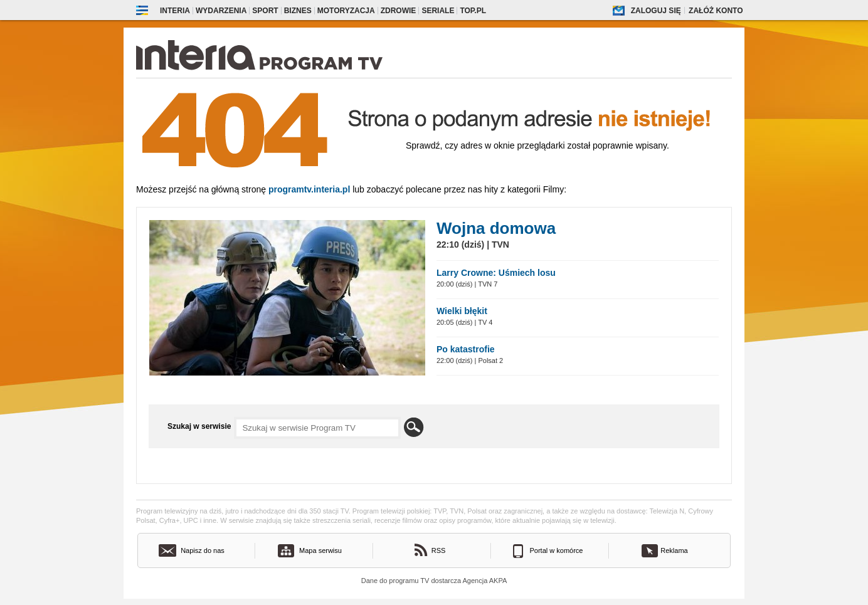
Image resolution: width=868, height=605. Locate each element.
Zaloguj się (656, 11)
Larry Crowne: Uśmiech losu (496, 273)
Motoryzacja (346, 11)
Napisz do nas (203, 550)
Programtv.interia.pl (309, 189)
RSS (439, 550)
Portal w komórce (557, 550)
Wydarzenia (221, 11)
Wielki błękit (462, 311)
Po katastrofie (466, 349)
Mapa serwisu (320, 550)
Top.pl (473, 11)
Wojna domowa (496, 228)
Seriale (438, 11)
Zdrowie (399, 11)
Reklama (674, 550)
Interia (175, 11)
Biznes (298, 11)
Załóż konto (716, 11)
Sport (265, 11)
